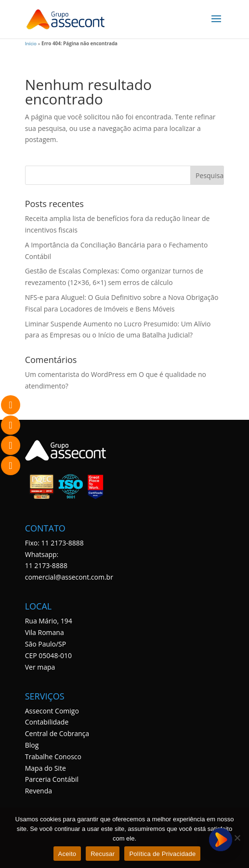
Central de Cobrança (57, 733)
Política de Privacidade (162, 854)
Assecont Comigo (52, 711)
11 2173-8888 (46, 566)
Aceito (67, 854)
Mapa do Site (46, 768)
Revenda (39, 791)
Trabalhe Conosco (53, 757)
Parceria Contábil (52, 780)
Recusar (103, 854)
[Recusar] (237, 838)
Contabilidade (47, 722)
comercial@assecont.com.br (69, 577)
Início (31, 44)
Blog (32, 745)
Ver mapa (40, 667)
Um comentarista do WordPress (75, 374)
